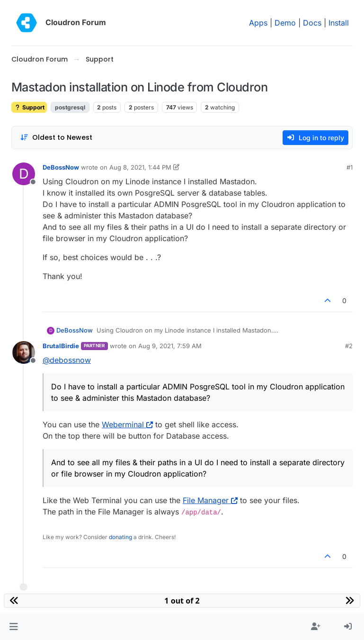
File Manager (210, 500)
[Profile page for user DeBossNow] (24, 174)
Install (339, 23)
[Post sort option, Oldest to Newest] (56, 138)
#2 (349, 346)
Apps (258, 23)
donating (120, 537)
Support (29, 107)
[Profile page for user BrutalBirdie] (24, 352)
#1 (350, 167)
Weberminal (127, 424)
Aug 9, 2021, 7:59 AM (170, 346)
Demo (285, 23)
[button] (13, 627)
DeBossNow (61, 167)
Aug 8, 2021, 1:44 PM (140, 167)
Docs (312, 23)
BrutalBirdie (61, 346)
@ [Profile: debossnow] (67, 360)
